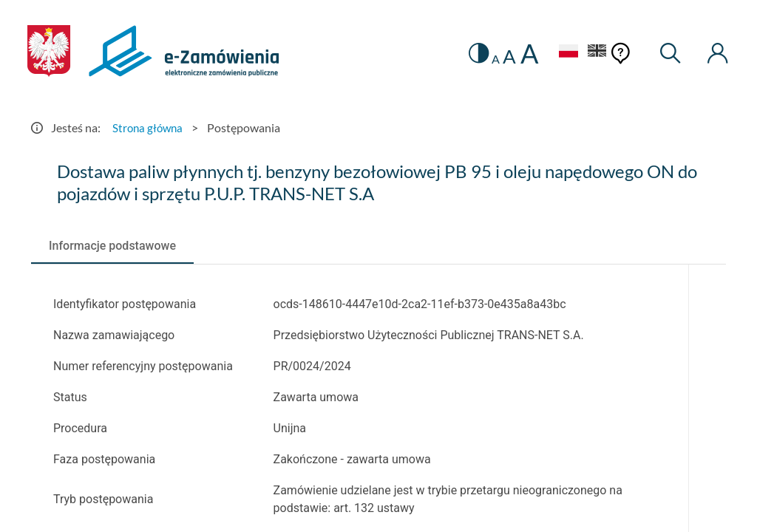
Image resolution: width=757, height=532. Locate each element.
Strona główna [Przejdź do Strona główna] (149, 127)
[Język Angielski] (594, 53)
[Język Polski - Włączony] (563, 53)
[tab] (112, 246)
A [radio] (490, 59)
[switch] (472, 54)
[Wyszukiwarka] (668, 54)
